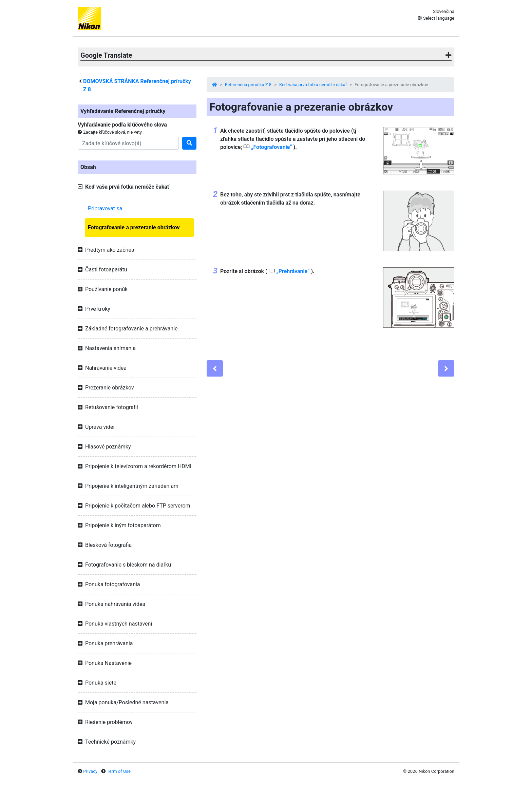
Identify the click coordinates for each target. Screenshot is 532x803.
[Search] (128, 143)
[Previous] (215, 368)
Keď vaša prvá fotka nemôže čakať (313, 85)
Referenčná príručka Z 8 (248, 85)
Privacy (90, 771)
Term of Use (119, 771)
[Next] (446, 368)
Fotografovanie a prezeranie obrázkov (134, 227)
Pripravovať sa (105, 208)
